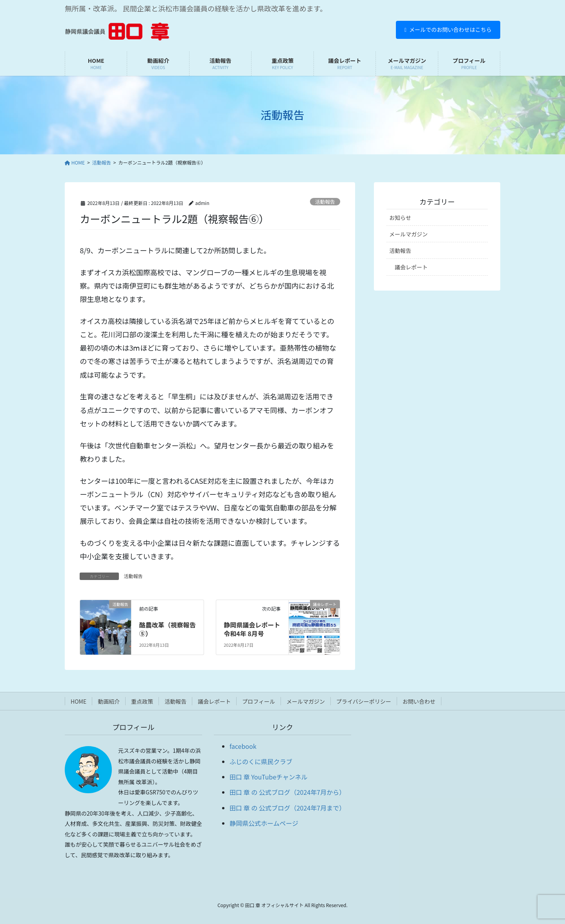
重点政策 (142, 701)
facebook (243, 746)
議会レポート (411, 267)
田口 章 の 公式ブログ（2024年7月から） (287, 792)
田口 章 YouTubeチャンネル (269, 777)
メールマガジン (408, 234)
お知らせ (400, 218)
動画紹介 (109, 701)
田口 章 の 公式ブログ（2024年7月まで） (287, 808)
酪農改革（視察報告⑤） (168, 629)
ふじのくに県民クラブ (261, 761)
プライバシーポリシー (364, 701)
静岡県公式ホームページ (264, 823)
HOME (78, 701)
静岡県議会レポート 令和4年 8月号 (252, 629)
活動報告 (325, 202)
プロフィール (259, 701)
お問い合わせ (419, 701)
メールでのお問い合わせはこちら (448, 29)
